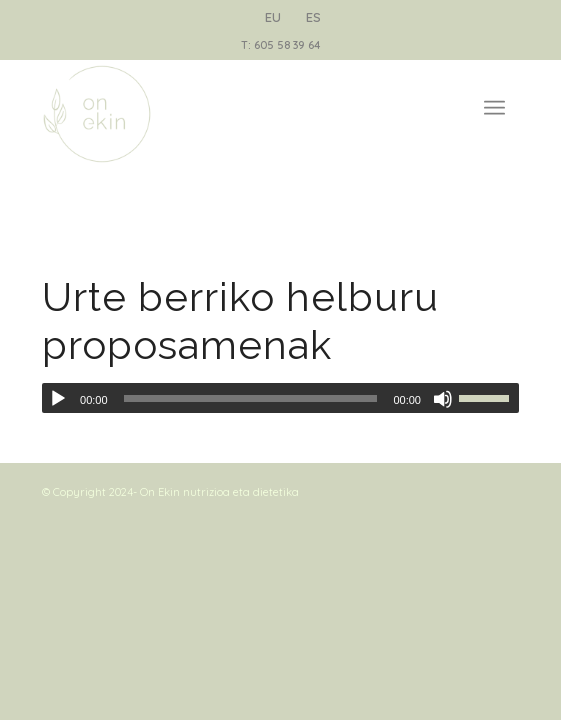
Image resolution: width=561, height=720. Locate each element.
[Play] (58, 399)
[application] (280, 398)
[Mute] (443, 399)
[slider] (251, 398)
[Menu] (494, 99)
